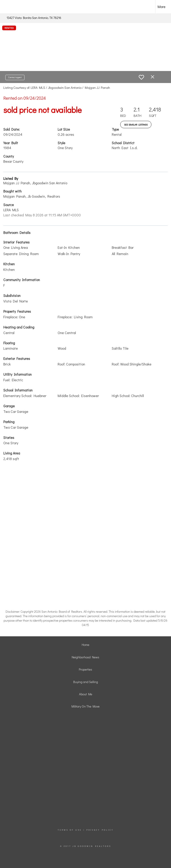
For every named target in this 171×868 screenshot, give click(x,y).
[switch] (141, 77)
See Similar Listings (136, 125)
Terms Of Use (70, 830)
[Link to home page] (11, 7)
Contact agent (15, 77)
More (162, 7)
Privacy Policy (100, 830)
